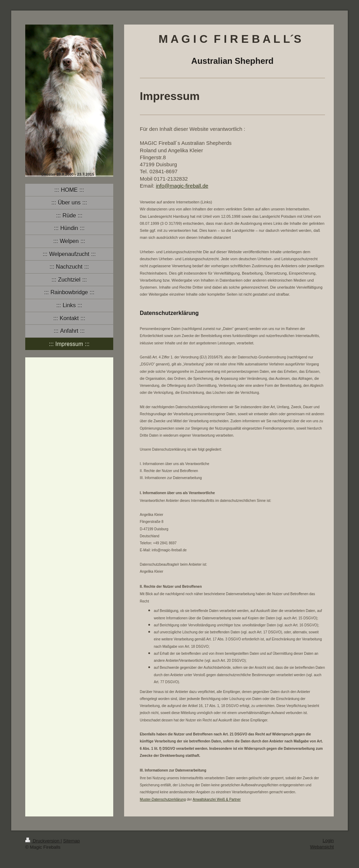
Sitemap (72, 841)
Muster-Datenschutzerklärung (163, 799)
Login (328, 840)
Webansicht (322, 847)
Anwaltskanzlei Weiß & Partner (216, 799)
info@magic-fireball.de (182, 186)
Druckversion (43, 841)
